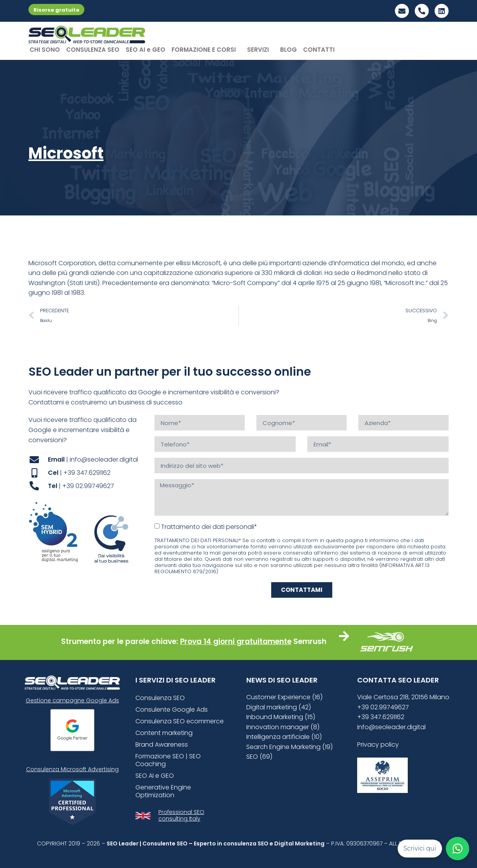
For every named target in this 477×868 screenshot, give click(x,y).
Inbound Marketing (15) (281, 717)
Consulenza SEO (160, 698)
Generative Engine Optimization (163, 791)
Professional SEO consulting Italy (181, 815)
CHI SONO (45, 50)
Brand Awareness (162, 745)
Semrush (310, 641)
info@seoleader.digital (391, 727)
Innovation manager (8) (283, 727)
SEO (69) (259, 757)
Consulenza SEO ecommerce (180, 721)
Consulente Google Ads (172, 710)
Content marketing (164, 733)
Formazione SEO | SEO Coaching (168, 760)
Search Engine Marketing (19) (289, 747)
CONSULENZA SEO (93, 50)
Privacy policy (378, 745)
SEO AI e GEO (146, 50)
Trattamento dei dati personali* (209, 527)
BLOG (288, 50)
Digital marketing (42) (279, 707)
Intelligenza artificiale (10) (284, 737)
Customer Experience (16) (284, 697)
